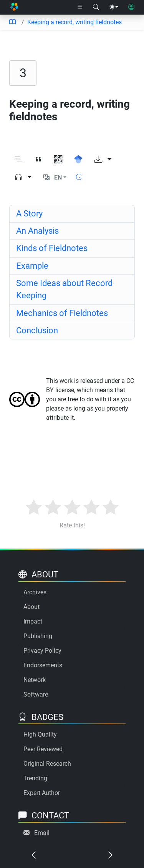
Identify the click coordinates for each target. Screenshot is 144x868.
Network (35, 680)
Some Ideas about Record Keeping (64, 289)
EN (58, 177)
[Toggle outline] (18, 160)
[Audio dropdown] (23, 178)
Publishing (38, 636)
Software (36, 694)
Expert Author (42, 793)
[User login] (131, 7)
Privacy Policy (42, 651)
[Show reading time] (79, 177)
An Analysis (37, 231)
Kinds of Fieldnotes (52, 248)
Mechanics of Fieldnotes (62, 313)
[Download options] (103, 160)
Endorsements (43, 665)
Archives (35, 592)
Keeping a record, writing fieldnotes (74, 22)
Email (42, 833)
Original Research (47, 764)
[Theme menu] (114, 7)
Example (32, 266)
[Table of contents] (12, 22)
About (31, 607)
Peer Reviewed (43, 749)
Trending (35, 778)
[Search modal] (96, 7)
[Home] (14, 7)
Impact (33, 621)
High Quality (40, 734)
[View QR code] (58, 160)
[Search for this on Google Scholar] (78, 160)
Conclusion (37, 330)
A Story (29, 214)
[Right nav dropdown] (80, 7)
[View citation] (38, 160)
